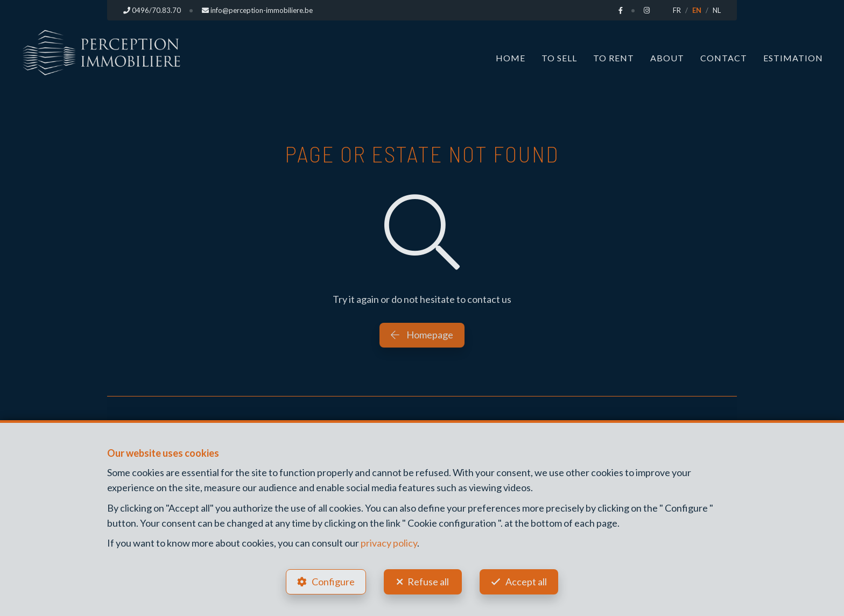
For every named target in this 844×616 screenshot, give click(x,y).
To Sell (559, 58)
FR (677, 10)
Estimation (793, 58)
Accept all (526, 582)
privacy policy (389, 543)
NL (717, 10)
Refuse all (428, 582)
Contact (724, 58)
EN (697, 10)
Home (511, 58)
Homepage (422, 335)
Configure (333, 582)
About (667, 58)
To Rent (614, 58)
